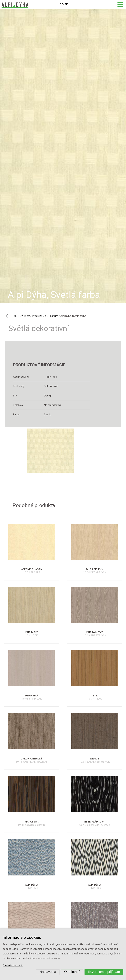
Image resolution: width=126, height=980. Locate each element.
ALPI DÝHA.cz (22, 316)
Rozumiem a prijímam (104, 972)
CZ (61, 4)
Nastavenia (48, 972)
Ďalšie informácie (13, 966)
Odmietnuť (72, 972)
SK (66, 4)
